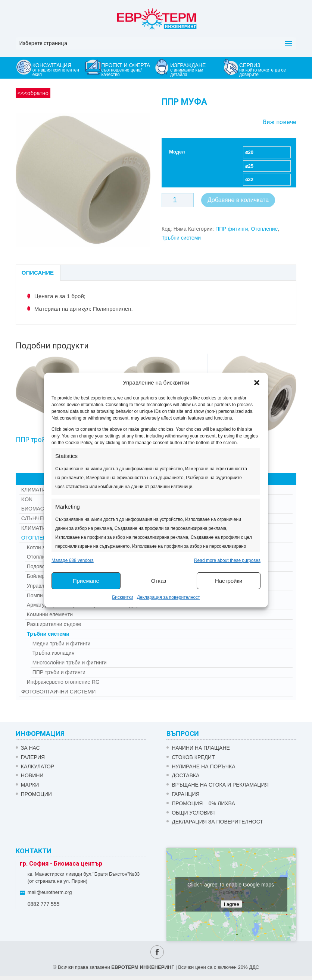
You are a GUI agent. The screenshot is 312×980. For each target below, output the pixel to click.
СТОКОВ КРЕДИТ (193, 757)
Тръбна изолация (54, 653)
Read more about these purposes (227, 560)
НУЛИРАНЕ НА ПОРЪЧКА (203, 766)
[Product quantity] (178, 200)
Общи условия (193, 813)
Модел (177, 152)
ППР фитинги (232, 229)
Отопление (264, 229)
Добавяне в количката (238, 200)
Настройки (229, 581)
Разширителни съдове (54, 624)
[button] (257, 383)
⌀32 (249, 179)
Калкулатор (38, 766)
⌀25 (249, 166)
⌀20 (249, 152)
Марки (30, 785)
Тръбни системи (181, 238)
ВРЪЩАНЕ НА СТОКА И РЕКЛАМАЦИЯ (220, 785)
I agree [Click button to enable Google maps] (231, 904)
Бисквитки (122, 597)
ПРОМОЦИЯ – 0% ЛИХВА (203, 803)
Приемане (86, 581)
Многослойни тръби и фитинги (70, 663)
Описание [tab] (38, 273)
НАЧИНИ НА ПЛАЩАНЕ (201, 748)
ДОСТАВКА (185, 775)
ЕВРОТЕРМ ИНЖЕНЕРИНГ (143, 967)
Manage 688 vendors (73, 560)
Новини (32, 775)
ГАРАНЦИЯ (185, 794)
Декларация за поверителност (169, 597)
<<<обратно (33, 93)
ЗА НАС (30, 748)
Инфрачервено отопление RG (63, 682)
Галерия (33, 757)
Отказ (159, 581)
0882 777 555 (44, 904)
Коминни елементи (50, 614)
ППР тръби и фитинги (59, 672)
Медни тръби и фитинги (62, 644)
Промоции (36, 794)
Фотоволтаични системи (58, 692)
